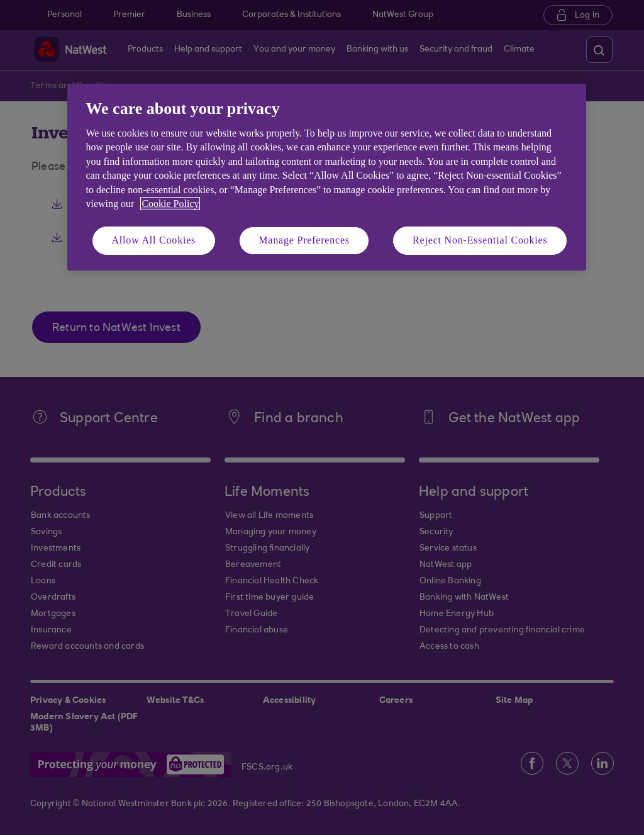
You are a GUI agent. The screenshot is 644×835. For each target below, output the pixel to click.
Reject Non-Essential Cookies (480, 240)
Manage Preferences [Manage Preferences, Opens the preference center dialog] (304, 240)
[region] (327, 177)
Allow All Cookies (154, 240)
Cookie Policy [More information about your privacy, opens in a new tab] (170, 204)
